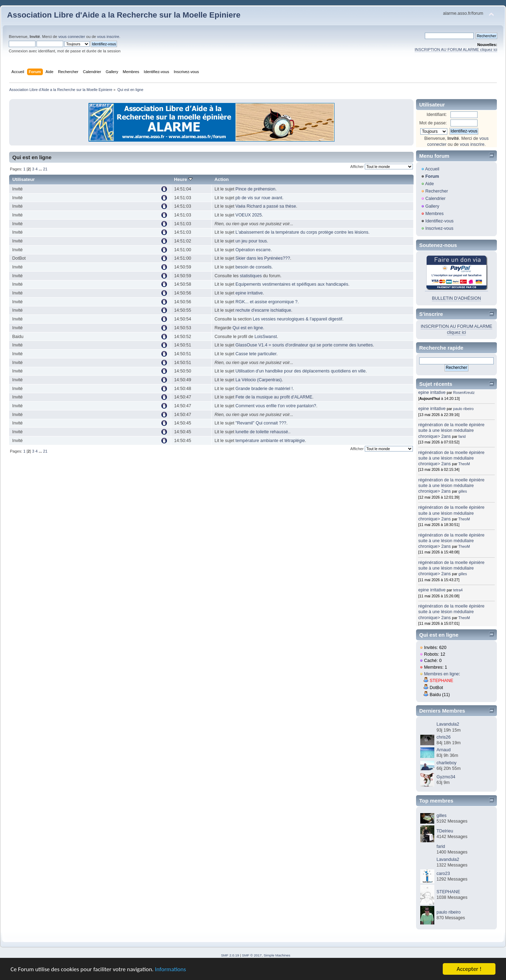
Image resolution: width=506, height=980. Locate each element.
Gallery (432, 206)
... (41, 169)
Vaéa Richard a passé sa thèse (266, 206)
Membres (434, 214)
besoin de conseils (254, 267)
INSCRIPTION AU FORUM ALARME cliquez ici (456, 50)
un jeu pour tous (251, 241)
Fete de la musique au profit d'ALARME (274, 397)
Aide (430, 184)
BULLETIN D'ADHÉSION (456, 298)
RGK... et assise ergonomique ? (267, 302)
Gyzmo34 (446, 777)
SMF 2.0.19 (230, 955)
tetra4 (458, 590)
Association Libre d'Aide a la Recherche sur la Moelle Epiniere (124, 15)
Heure (183, 179)
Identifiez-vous (439, 221)
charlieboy (446, 763)
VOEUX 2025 (249, 215)
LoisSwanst (266, 337)
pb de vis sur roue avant (259, 198)
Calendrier (435, 199)
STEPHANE (442, 681)
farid (462, 436)
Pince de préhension (255, 189)
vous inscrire (108, 37)
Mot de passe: (433, 123)
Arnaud (443, 750)
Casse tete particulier (256, 354)
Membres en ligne (442, 674)
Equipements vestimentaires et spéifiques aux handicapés (292, 284)
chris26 (443, 737)
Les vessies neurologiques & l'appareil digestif (297, 319)
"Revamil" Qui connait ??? (261, 423)
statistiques (251, 276)
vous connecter (72, 37)
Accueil (432, 169)
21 (45, 169)
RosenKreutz (464, 392)
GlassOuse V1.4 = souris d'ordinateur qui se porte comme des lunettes (304, 345)
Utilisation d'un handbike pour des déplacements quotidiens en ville (300, 371)
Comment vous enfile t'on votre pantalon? (276, 406)
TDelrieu (445, 831)
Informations (170, 970)
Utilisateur (24, 179)
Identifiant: (437, 115)
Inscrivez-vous (439, 228)
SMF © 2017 (252, 955)
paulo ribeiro (463, 409)
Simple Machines (277, 955)
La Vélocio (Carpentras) (259, 380)
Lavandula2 (448, 724)
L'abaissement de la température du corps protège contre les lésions (302, 232)
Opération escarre (253, 250)
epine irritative (249, 293)
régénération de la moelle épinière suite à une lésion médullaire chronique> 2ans (451, 430)
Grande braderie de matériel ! (264, 389)
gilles (463, 491)
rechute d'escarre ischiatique (263, 310)
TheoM (464, 464)
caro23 (443, 874)
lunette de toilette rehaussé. (262, 432)
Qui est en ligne (248, 328)
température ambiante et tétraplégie (270, 441)
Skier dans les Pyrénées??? (263, 258)
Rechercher (436, 191)
